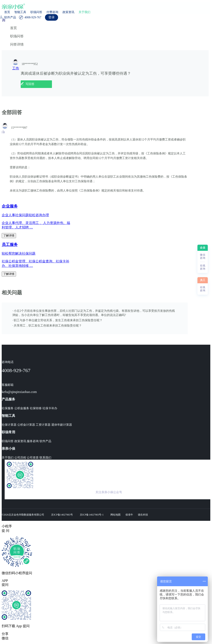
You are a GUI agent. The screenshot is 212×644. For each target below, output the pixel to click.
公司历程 (20, 458)
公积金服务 (22, 408)
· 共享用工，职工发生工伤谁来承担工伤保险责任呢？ (47, 326)
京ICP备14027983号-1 (92, 515)
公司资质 (33, 458)
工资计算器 (43, 425)
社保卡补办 (50, 408)
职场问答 (36, 12)
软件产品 (45, 441)
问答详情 (17, 44)
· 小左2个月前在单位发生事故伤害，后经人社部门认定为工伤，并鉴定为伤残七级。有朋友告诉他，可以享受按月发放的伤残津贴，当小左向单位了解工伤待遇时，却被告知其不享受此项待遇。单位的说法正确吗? (94, 313)
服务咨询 (33, 441)
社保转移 (36, 408)
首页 (7, 12)
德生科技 (143, 515)
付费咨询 (52, 12)
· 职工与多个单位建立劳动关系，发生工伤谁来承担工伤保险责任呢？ (57, 320)
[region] (106, 267)
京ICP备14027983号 (62, 515)
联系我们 (45, 458)
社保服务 (8, 408)
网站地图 (116, 515)
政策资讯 (68, 12)
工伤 (16, 68)
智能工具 (20, 12)
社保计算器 (9, 425)
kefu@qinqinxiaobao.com (19, 392)
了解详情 (9, 236)
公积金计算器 (26, 425)
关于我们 (84, 12)
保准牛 (129, 515)
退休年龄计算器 (62, 425)
